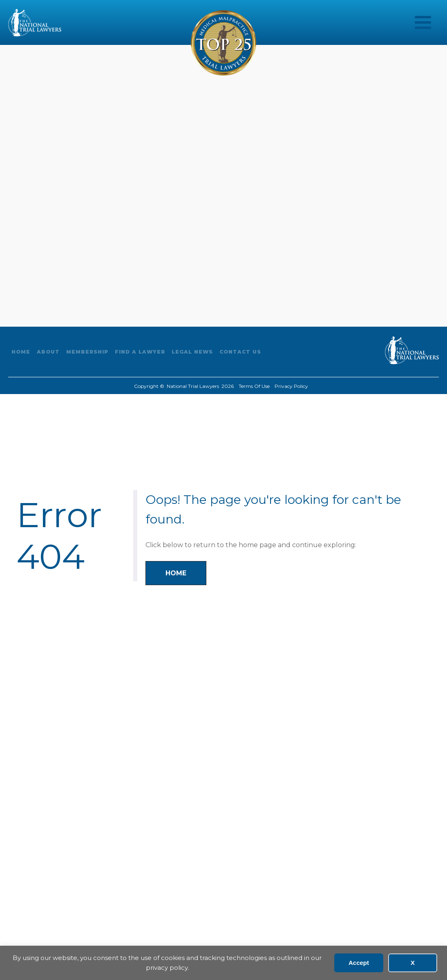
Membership (87, 352)
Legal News (192, 352)
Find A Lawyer (140, 352)
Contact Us (240, 352)
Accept (359, 963)
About (48, 352)
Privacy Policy (291, 386)
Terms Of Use (254, 386)
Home (21, 352)
